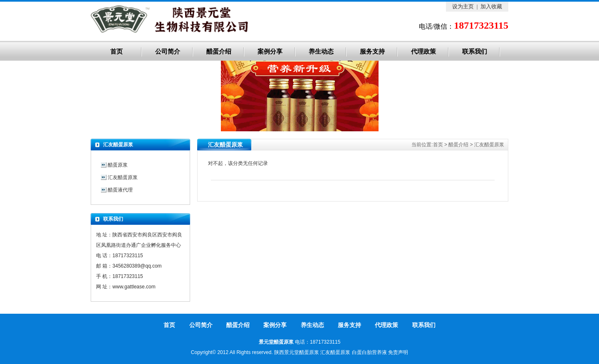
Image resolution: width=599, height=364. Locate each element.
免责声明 (398, 352)
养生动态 (321, 52)
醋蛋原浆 (118, 165)
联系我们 (475, 52)
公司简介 (168, 52)
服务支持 (372, 52)
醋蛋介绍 (219, 52)
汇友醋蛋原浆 (489, 145)
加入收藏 (491, 6)
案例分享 (270, 52)
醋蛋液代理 (120, 190)
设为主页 (463, 6)
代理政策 (423, 52)
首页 (116, 52)
